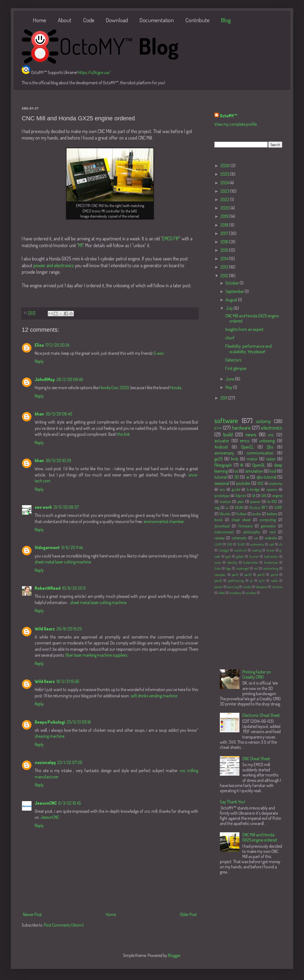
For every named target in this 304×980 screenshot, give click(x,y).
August (232, 300)
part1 (235, 575)
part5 (218, 581)
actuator (222, 441)
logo (228, 568)
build (228, 434)
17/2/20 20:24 (57, 345)
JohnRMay (45, 379)
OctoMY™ (229, 116)
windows (235, 593)
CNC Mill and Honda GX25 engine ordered (252, 318)
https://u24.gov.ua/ (94, 72)
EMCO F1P (171, 238)
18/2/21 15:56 (68, 681)
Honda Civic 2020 (114, 388)
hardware (241, 428)
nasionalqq (45, 762)
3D (237, 477)
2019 (225, 216)
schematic (239, 538)
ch (281, 544)
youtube (243, 483)
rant (273, 532)
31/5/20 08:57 (66, 507)
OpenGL (259, 465)
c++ (218, 428)
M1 (80, 245)
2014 (225, 259)
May (229, 387)
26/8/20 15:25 (69, 629)
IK (242, 465)
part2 (248, 575)
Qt (254, 495)
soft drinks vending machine (154, 696)
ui (227, 507)
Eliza (39, 345)
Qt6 (230, 544)
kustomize (271, 562)
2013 (225, 267)
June (230, 379)
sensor (218, 587)
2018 (225, 225)
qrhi (262, 581)
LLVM (218, 544)
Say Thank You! (232, 802)
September (235, 291)
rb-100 (272, 501)
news (251, 434)
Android (221, 447)
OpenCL (247, 447)
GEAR (239, 507)
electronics (272, 428)
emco (245, 441)
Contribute (197, 20)
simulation (254, 471)
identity (232, 562)
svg (217, 507)
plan (241, 501)
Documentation (157, 20)
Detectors (233, 360)
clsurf (230, 338)
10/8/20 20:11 (74, 588)
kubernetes (251, 562)
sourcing (233, 587)
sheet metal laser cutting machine (63, 562)
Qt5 (264, 495)
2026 (225, 166)
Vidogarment (47, 547)
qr (251, 581)
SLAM (241, 544)
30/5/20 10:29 (58, 460)
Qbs (270, 447)
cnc (271, 435)
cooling (257, 550)
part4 (274, 575)
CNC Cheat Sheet (256, 759)
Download (117, 20)
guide (236, 489)
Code (89, 20)
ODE (260, 483)
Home (39, 20)
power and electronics (54, 265)
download (222, 526)
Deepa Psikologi (50, 722)
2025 (225, 174)
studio (247, 587)
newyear (220, 575)
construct (240, 550)
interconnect (224, 532)
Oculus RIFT (259, 507)
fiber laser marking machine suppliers (96, 655)
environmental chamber (164, 521)
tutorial (221, 477)
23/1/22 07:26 (70, 762)
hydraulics (271, 556)
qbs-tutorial (266, 477)
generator (269, 526)
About (65, 20)
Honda (176, 388)
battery (272, 514)
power (255, 501)
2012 (225, 276)
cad (272, 544)
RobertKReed (48, 588)
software (226, 420)
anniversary (224, 453)
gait (228, 556)
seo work (43, 507)
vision (271, 459)
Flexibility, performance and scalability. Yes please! (248, 349)
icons (218, 562)
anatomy (276, 483)
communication (260, 453)
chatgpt (224, 550)
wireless (251, 593)
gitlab (240, 556)
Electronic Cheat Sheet (261, 715)
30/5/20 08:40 (59, 414)
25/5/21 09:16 (79, 722)
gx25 (218, 459)
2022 (225, 199)
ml (256, 568)
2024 (225, 183)
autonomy (257, 544)
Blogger (174, 955)
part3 (261, 575)
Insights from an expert (244, 329)
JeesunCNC (46, 803)
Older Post (188, 914)
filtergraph (223, 465)
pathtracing (236, 581)
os (236, 471)
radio (274, 581)
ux (256, 538)
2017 (225, 233)
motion (225, 501)
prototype (222, 495)
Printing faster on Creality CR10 (257, 674)
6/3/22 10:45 (70, 803)
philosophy (252, 532)
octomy (264, 421)
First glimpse (236, 368)
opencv (272, 489)
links (218, 568)
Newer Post (32, 914)
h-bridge (253, 489)
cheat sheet (241, 520)
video (221, 593)
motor (252, 459)
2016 (225, 242)
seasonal (222, 483)
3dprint (240, 495)
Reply (39, 361)
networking (271, 568)
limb (235, 459)
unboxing (267, 441)
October (233, 283)
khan (39, 414)
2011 (224, 398)
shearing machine (50, 736)
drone (270, 550)
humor (254, 556)
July (230, 308)
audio (257, 514)
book (218, 520)
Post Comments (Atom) (64, 925)
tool (273, 471)
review (220, 538)
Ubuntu (225, 514)
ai (248, 477)
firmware (245, 526)
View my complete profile (236, 124)
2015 (225, 250)
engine (277, 495)
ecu (222, 489)
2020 (225, 208)
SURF (278, 507)
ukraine (277, 587)
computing (268, 520)
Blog (226, 20)
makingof (243, 568)
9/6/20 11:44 (72, 547)
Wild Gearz (45, 629)
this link (123, 434)
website (271, 538)
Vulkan (242, 514)
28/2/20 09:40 (70, 379)
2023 (225, 191)
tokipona (261, 587)
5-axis (159, 353)
